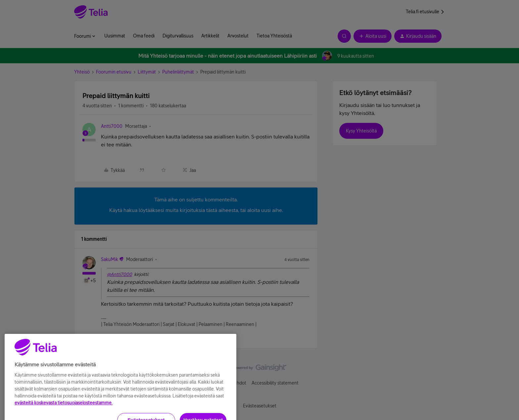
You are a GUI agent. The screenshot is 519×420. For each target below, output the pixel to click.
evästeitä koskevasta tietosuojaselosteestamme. (64, 414)
